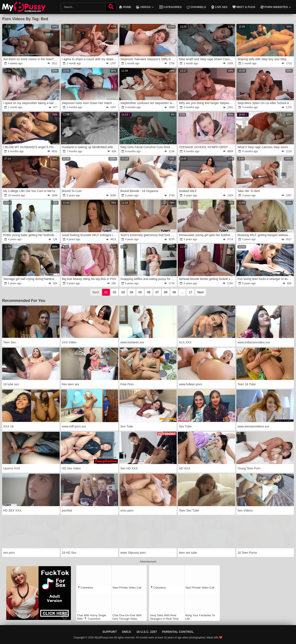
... (182, 292)
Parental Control (178, 632)
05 (140, 292)
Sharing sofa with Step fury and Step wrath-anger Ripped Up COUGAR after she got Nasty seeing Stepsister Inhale (265, 59)
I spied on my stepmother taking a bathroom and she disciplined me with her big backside (31, 103)
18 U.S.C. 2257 (146, 632)
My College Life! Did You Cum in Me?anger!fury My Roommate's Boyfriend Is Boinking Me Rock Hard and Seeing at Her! (31, 191)
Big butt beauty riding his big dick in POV (89, 279)
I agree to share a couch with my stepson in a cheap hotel (90, 59)
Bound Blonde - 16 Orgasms (139, 191)
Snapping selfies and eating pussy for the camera (148, 279)
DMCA (126, 632)
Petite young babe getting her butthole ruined (31, 235)
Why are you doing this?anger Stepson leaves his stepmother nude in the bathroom (207, 103)
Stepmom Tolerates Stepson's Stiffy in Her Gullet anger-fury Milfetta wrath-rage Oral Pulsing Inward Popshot (148, 59)
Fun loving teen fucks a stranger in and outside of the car (265, 279)
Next (200, 292)
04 (132, 292)
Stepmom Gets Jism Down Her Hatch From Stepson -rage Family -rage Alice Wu (90, 103)
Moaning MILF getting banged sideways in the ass (265, 235)
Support (110, 632)
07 (157, 292)
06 (149, 292)
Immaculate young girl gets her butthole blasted (207, 235)
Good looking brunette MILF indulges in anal (90, 235)
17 (190, 292)
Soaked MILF (188, 191)
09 (174, 292)
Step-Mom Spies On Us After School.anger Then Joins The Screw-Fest (265, 103)
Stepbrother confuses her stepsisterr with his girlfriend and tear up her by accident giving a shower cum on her (148, 103)
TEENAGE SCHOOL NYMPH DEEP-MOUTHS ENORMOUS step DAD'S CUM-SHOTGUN (207, 147)
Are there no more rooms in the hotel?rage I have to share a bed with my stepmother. (31, 59)
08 (166, 292)
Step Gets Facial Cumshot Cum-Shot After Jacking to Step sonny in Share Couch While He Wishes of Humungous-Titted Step (148, 147)
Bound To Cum (72, 191)
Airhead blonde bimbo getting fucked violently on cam (207, 279)
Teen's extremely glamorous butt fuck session (148, 235)
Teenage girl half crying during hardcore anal (31, 279)
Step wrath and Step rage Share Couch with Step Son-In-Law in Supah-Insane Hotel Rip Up (207, 59)
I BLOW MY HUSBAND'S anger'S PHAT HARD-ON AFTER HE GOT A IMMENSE (31, 147)
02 (115, 292)
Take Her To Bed (248, 191)
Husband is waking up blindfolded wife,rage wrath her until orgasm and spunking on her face (90, 147)
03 (123, 292)
